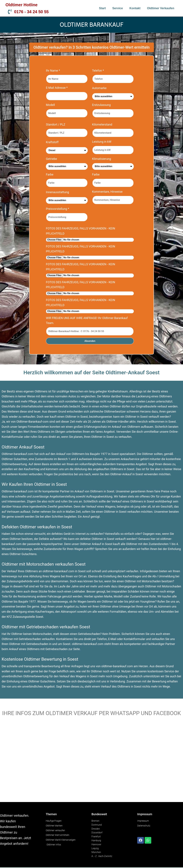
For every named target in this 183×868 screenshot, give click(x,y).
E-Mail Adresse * (57, 88)
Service (118, 8)
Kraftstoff (52, 142)
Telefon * (98, 71)
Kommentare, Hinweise (107, 192)
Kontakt (135, 8)
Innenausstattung (57, 192)
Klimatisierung (102, 159)
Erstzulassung (101, 105)
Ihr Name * (53, 71)
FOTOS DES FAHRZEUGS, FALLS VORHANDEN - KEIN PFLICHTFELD (80, 231)
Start (102, 8)
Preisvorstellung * (58, 209)
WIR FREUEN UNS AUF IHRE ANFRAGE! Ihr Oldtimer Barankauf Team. (87, 321)
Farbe (50, 174)
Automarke (99, 88)
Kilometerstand (102, 124)
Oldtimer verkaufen (161, 8)
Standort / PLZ (56, 124)
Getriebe (51, 159)
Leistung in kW (102, 142)
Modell (50, 105)
